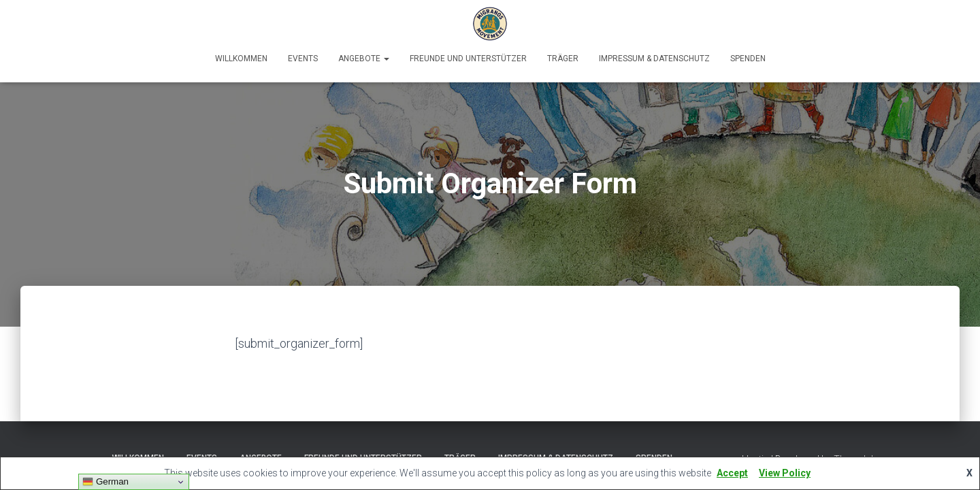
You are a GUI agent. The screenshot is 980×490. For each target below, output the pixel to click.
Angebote (364, 59)
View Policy (785, 473)
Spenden (748, 59)
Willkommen (241, 59)
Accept (732, 473)
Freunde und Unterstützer (468, 59)
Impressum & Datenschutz (654, 59)
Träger (563, 59)
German (105, 482)
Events (303, 59)
